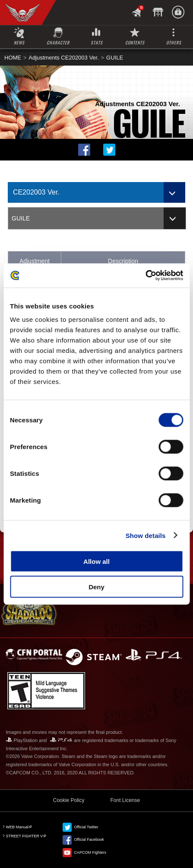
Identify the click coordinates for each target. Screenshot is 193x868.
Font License (125, 800)
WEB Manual (17, 827)
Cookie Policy (69, 800)
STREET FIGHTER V (24, 836)
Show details (146, 535)
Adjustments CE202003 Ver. (64, 58)
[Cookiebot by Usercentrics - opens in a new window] (145, 276)
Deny (96, 587)
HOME (13, 58)
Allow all (96, 561)
